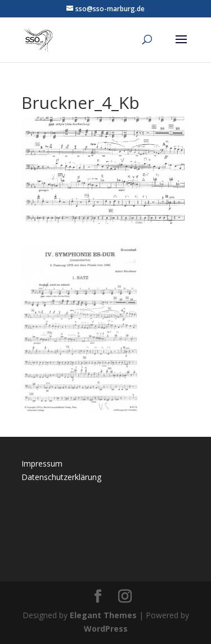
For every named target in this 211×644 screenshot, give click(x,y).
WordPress (106, 629)
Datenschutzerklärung (61, 477)
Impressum (42, 463)
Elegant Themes (103, 615)
